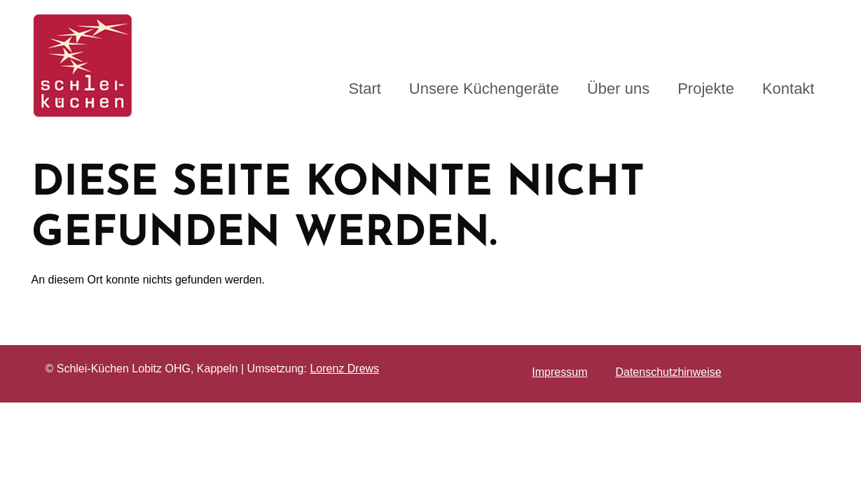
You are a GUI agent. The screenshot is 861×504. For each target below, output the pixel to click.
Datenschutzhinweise (668, 372)
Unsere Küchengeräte (484, 89)
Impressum (559, 372)
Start (364, 89)
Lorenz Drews (344, 369)
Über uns (618, 89)
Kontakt (788, 89)
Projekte (706, 89)
